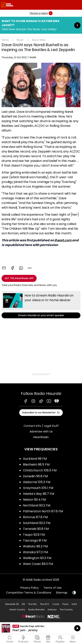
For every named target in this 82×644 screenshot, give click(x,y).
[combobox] (30, 268)
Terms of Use (52, 588)
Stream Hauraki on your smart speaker (41, 305)
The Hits (32, 604)
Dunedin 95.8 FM (35, 476)
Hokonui (52, 610)
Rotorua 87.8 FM (35, 517)
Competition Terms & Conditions (29, 593)
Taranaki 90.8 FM (36, 529)
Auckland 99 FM (35, 459)
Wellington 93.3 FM (37, 558)
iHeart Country (17, 610)
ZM (23, 604)
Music (20, 40)
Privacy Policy (30, 588)
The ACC (45, 604)
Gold (74, 604)
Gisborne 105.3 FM (37, 482)
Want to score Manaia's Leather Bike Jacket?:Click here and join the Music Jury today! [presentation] (41, 25)
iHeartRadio (41, 437)
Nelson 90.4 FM (34, 500)
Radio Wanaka (36, 610)
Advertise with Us (41, 431)
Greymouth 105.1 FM (38, 488)
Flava (65, 604)
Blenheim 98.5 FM (36, 464)
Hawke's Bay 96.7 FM (39, 494)
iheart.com (63, 240)
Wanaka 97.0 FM (35, 552)
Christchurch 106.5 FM (40, 470)
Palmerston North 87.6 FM (43, 511)
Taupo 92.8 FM (34, 535)
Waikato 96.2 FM (35, 546)
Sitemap (62, 593)
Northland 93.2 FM (37, 505)
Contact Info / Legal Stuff (41, 426)
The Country (66, 610)
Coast (56, 604)
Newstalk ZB (12, 604)
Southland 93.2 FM (37, 523)
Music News (39, 40)
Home (5, 40)
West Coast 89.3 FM (38, 564)
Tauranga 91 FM (35, 540)
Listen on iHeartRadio (41, 628)
